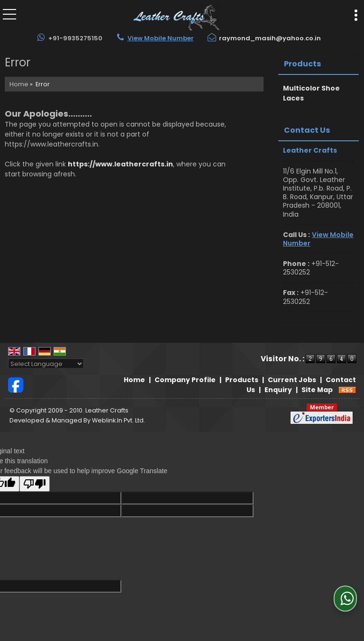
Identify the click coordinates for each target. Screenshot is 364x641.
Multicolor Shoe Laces (311, 93)
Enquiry (278, 390)
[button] (161, 38)
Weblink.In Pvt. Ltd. (118, 420)
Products (302, 64)
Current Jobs (292, 380)
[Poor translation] (35, 484)
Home (19, 84)
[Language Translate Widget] (46, 364)
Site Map (317, 390)
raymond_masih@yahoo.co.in (270, 38)
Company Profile (185, 380)
